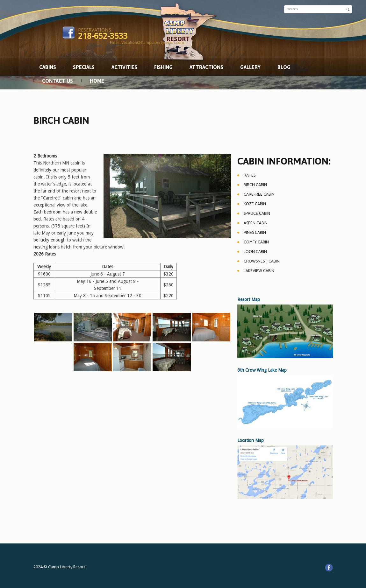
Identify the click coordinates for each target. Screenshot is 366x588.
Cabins (48, 67)
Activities (124, 67)
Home (97, 81)
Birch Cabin (255, 185)
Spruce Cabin (257, 213)
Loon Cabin (255, 252)
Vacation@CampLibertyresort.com (153, 42)
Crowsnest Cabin (262, 261)
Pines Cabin (255, 232)
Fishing (163, 67)
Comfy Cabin (256, 242)
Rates (250, 175)
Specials (84, 67)
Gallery (250, 67)
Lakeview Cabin (259, 271)
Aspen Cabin (256, 223)
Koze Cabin (255, 204)
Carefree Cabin (259, 194)
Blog (284, 67)
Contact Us (57, 81)
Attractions (206, 67)
